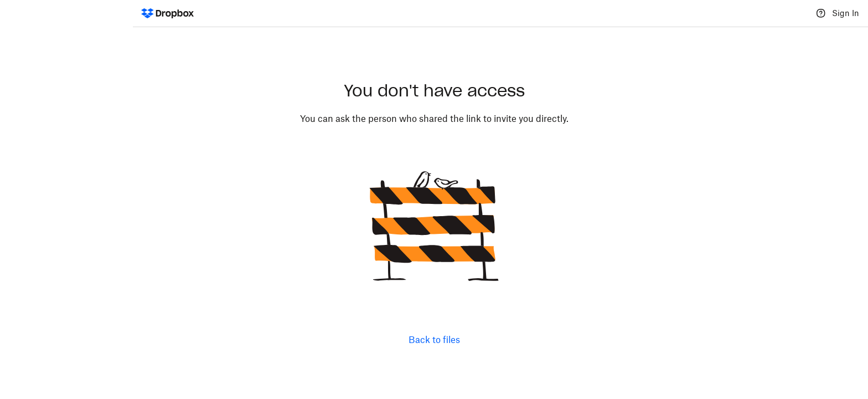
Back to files (434, 340)
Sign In (846, 13)
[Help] (821, 13)
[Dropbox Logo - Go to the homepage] (167, 13)
